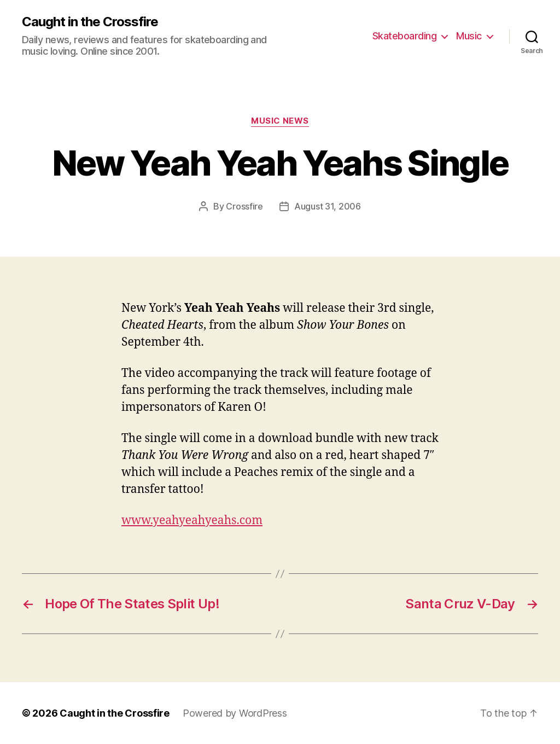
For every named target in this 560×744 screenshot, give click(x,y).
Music (469, 36)
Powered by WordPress (235, 713)
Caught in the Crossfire (90, 22)
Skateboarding (405, 36)
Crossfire (244, 206)
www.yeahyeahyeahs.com (192, 521)
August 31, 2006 (328, 206)
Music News (280, 121)
